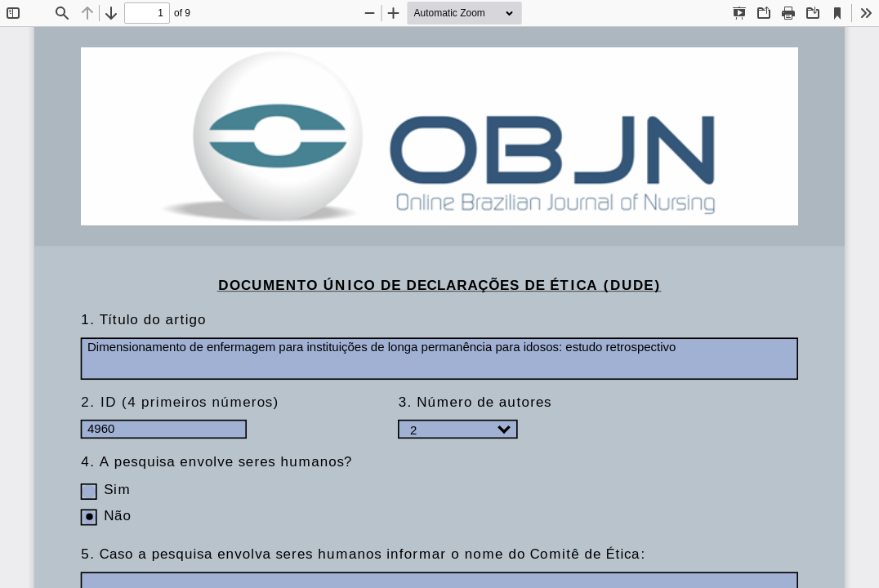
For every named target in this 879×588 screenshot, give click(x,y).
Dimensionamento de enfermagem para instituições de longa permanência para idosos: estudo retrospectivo (439, 359)
